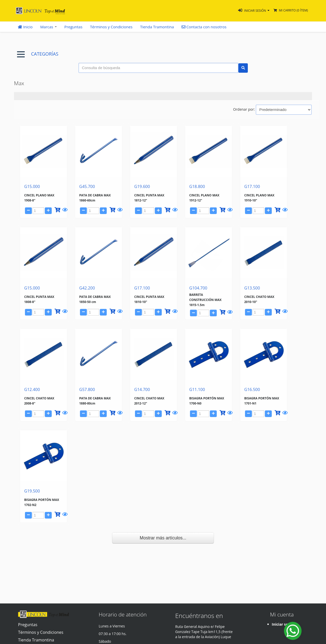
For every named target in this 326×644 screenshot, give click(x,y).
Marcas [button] (49, 27)
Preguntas (73, 27)
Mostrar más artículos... (163, 538)
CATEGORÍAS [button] (38, 54)
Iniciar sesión (283, 624)
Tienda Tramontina (157, 27)
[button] (254, 11)
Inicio (25, 27)
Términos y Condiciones (111, 27)
